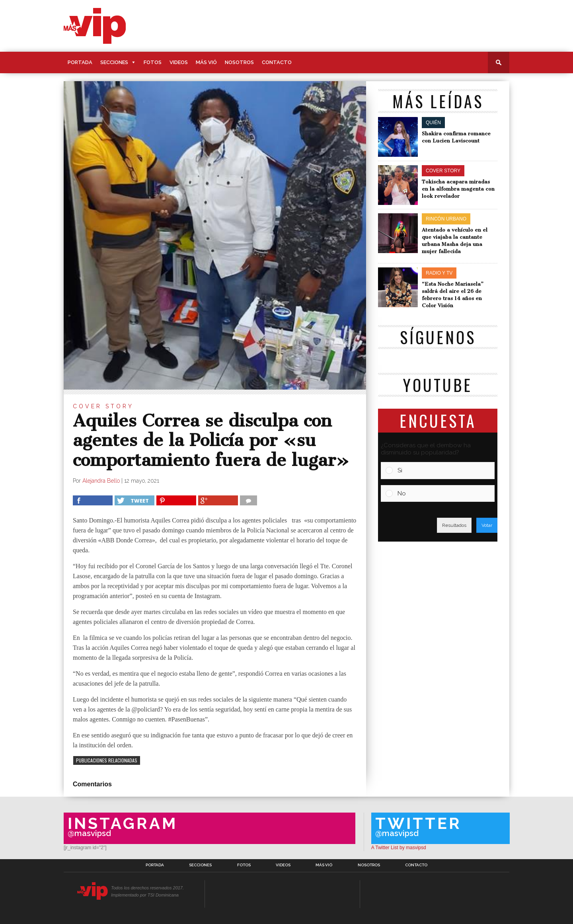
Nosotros (239, 62)
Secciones (114, 62)
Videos (179, 62)
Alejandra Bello (101, 481)
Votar (487, 525)
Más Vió (206, 62)
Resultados (454, 525)
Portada (80, 62)
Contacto (277, 62)
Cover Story (103, 406)
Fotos (153, 62)
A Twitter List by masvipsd (399, 848)
